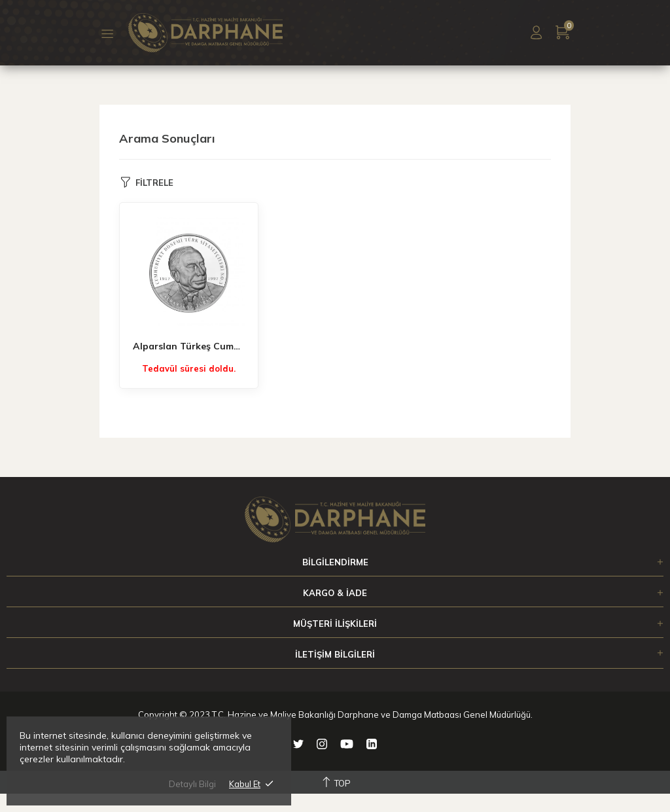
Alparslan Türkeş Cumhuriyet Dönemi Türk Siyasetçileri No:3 (189, 346)
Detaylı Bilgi (192, 784)
